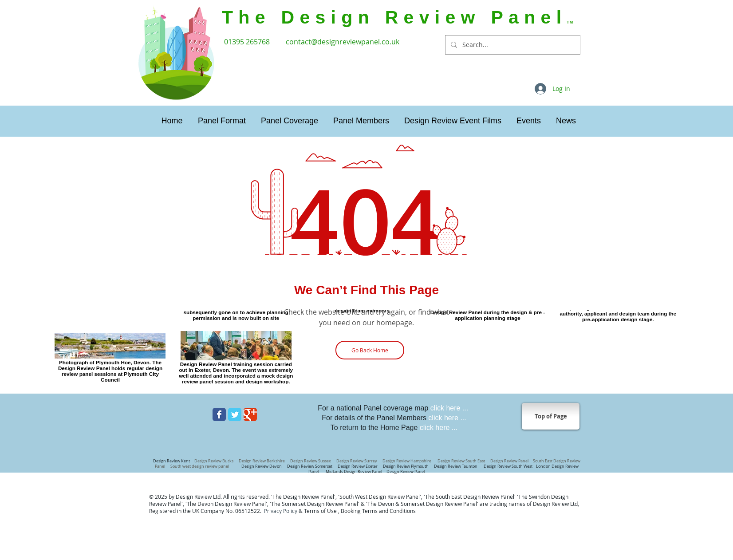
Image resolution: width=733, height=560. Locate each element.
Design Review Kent (171, 461)
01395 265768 (248, 42)
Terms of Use (320, 511)
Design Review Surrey (357, 461)
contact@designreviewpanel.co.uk (343, 42)
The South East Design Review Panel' (470, 497)
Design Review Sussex (311, 461)
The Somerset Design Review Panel (315, 504)
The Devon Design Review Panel (226, 504)
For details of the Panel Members (394, 418)
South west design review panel (201, 466)
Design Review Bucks (214, 461)
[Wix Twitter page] (235, 414)
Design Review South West (509, 466)
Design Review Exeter (358, 466)
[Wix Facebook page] (219, 414)
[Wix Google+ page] (250, 414)
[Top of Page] (551, 416)
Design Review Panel (405, 472)
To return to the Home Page (394, 428)
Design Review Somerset (310, 466)
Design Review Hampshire (406, 461)
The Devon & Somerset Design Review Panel (422, 504)
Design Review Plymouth (406, 466)
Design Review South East (461, 461)
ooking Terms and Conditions (380, 511)
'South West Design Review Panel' (380, 497)
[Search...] (512, 45)
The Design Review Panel (303, 497)
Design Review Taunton (456, 466)
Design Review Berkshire (263, 461)
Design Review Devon (262, 466)
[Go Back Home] (370, 350)
